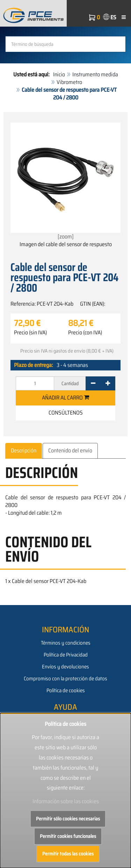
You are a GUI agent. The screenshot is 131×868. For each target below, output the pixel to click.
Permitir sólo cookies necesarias (68, 819)
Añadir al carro (65, 398)
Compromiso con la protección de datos (65, 679)
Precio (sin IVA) (30, 333)
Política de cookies (66, 690)
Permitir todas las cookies (68, 854)
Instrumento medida (95, 74)
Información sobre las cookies (66, 801)
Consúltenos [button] (66, 413)
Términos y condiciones (66, 643)
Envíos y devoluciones (65, 667)
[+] (108, 383)
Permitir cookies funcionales (68, 836)
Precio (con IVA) (85, 333)
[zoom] (65, 182)
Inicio (59, 74)
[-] (93, 383)
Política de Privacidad (66, 655)
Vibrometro (69, 82)
